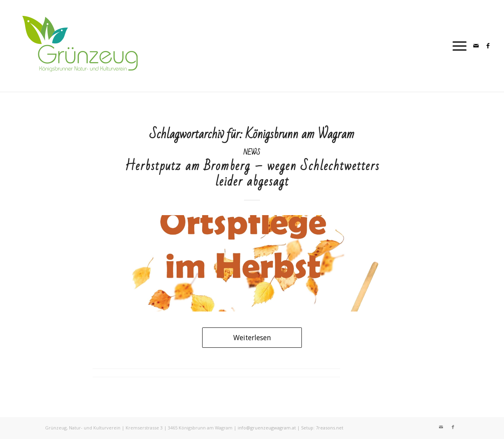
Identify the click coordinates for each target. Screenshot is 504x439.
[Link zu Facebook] (488, 45)
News (252, 152)
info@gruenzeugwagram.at (267, 428)
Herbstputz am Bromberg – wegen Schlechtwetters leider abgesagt (252, 174)
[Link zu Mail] (476, 45)
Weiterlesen (252, 338)
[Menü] (457, 46)
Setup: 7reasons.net (322, 428)
